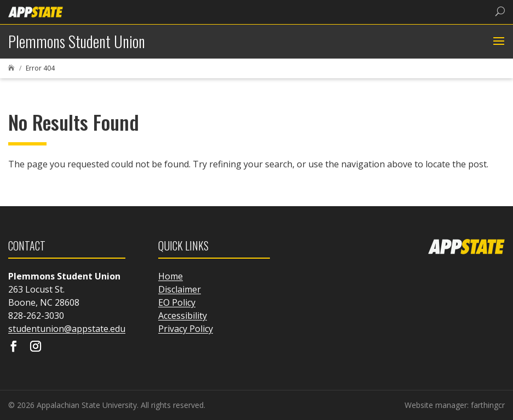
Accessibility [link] (183, 316)
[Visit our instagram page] (36, 347)
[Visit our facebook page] (14, 347)
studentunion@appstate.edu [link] (67, 329)
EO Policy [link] (177, 302)
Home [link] (171, 276)
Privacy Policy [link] (186, 329)
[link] (36, 11)
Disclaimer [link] (180, 289)
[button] (497, 42)
